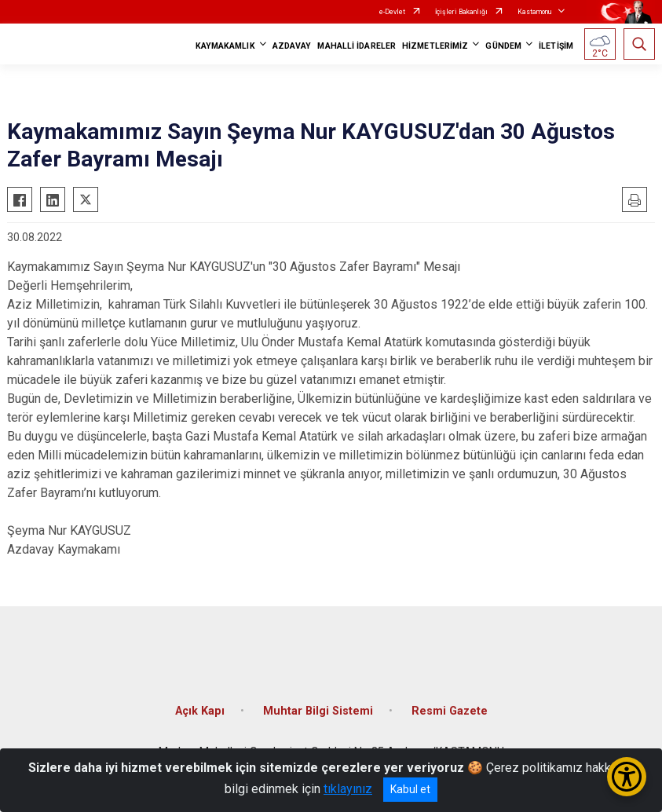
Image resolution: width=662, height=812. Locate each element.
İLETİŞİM (556, 46)
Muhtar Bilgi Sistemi (318, 711)
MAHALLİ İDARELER (357, 46)
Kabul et (410, 789)
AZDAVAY (292, 46)
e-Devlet (392, 12)
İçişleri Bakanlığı (461, 12)
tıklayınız (348, 789)
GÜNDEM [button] (503, 46)
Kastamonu (534, 12)
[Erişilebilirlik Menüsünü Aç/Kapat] (627, 777)
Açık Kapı (200, 711)
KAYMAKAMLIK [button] (225, 46)
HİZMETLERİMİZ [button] (435, 46)
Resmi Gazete (450, 711)
